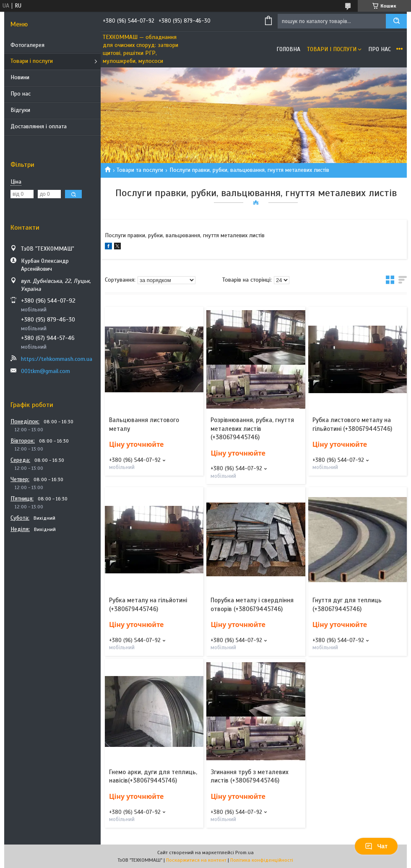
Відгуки (20, 110)
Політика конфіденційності (262, 860)
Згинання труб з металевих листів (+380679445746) (250, 776)
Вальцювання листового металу (144, 424)
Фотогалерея (27, 45)
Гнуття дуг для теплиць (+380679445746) (347, 604)
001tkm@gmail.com (46, 371)
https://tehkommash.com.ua (57, 359)
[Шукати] (396, 21)
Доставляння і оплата (39, 126)
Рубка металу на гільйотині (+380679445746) (148, 604)
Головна (288, 49)
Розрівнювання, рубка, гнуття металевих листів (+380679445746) (252, 429)
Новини (20, 77)
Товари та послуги (140, 170)
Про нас (21, 94)
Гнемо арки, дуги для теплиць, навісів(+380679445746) (153, 776)
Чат (376, 846)
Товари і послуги (32, 61)
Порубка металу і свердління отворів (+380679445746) (252, 604)
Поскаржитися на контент (196, 860)
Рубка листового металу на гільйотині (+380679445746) (352, 424)
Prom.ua (245, 852)
